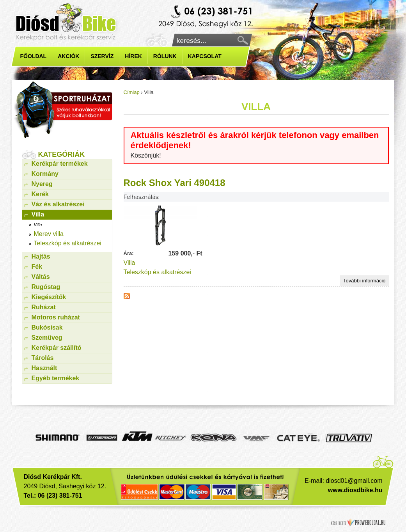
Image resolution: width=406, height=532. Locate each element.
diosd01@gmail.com (354, 481)
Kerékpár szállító (57, 348)
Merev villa (49, 234)
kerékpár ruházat (63, 110)
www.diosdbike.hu (355, 490)
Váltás (41, 277)
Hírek (133, 56)
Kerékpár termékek (60, 164)
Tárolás (43, 358)
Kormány (45, 174)
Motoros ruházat (56, 317)
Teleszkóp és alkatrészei (157, 272)
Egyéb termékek (56, 378)
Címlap (132, 92)
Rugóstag (46, 287)
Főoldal (34, 56)
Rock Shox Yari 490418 (175, 183)
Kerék (40, 194)
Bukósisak (47, 327)
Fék (37, 267)
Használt (44, 368)
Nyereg (42, 184)
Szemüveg (47, 338)
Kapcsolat (205, 56)
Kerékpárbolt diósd (207, 17)
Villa (129, 263)
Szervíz (102, 56)
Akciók (68, 56)
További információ (366, 281)
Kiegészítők (49, 297)
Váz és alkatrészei (58, 204)
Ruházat (44, 307)
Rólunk (165, 56)
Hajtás (41, 256)
